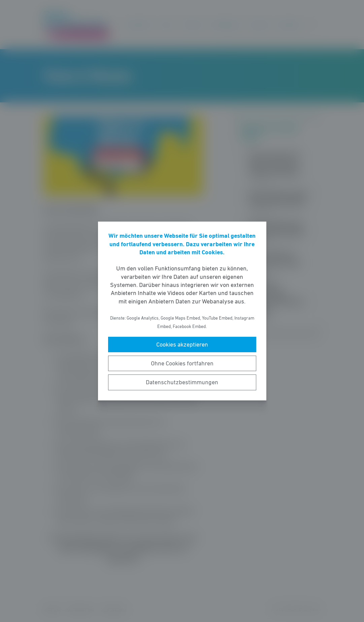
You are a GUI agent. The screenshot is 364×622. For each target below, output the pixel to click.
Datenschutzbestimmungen (182, 382)
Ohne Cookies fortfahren (182, 363)
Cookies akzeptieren (182, 345)
